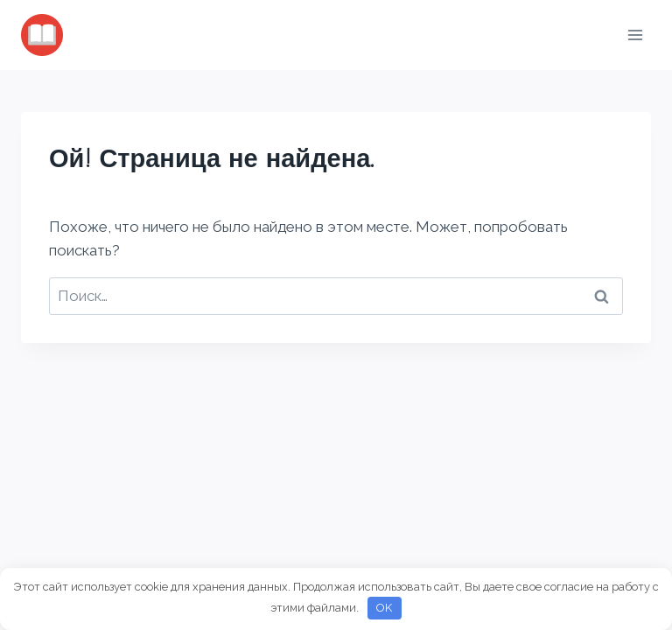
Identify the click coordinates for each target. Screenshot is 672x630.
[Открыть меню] (635, 35)
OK (384, 608)
